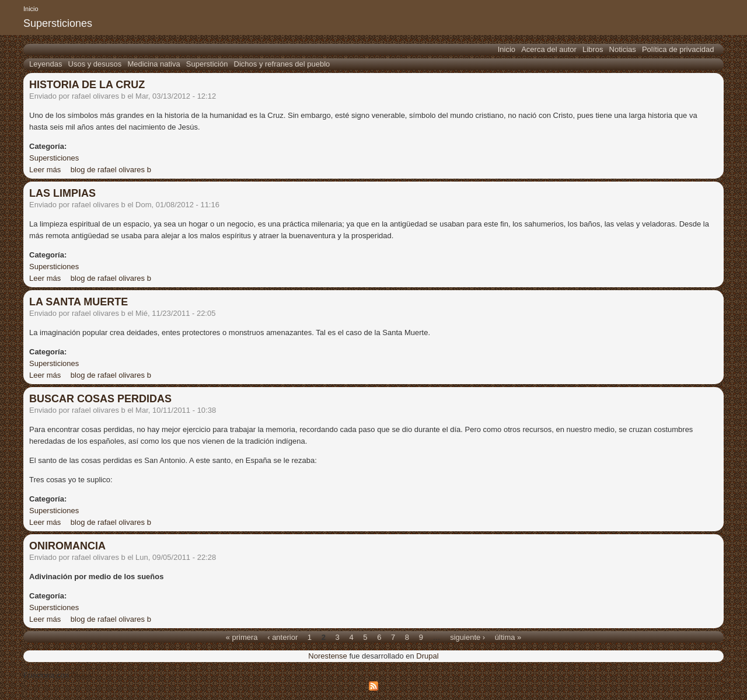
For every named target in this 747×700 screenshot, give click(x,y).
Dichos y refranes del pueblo (282, 64)
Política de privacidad (678, 49)
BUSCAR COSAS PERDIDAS (100, 399)
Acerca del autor (549, 49)
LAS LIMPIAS (62, 193)
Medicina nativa (153, 64)
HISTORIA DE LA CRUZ (87, 85)
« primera (242, 637)
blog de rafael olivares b (111, 170)
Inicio (31, 9)
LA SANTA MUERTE (78, 302)
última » (508, 637)
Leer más (45, 170)
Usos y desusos (95, 64)
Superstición (207, 64)
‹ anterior (282, 637)
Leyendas (46, 64)
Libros (593, 49)
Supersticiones (54, 158)
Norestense (327, 656)
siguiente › (467, 637)
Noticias (623, 49)
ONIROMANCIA (67, 546)
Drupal (427, 656)
